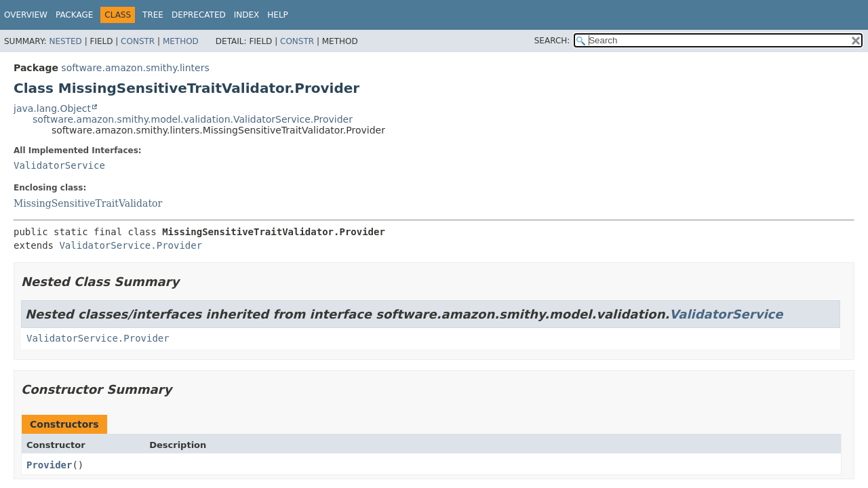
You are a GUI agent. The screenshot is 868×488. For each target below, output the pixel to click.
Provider (49, 465)
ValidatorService (59, 165)
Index (247, 15)
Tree (153, 15)
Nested (65, 41)
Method (181, 41)
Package (74, 15)
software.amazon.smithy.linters (135, 68)
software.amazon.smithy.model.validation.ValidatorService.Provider (193, 119)
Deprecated (199, 15)
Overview (26, 15)
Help (278, 15)
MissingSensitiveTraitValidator (88, 203)
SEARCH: (552, 41)
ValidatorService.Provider (131, 245)
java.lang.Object (52, 108)
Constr (138, 41)
